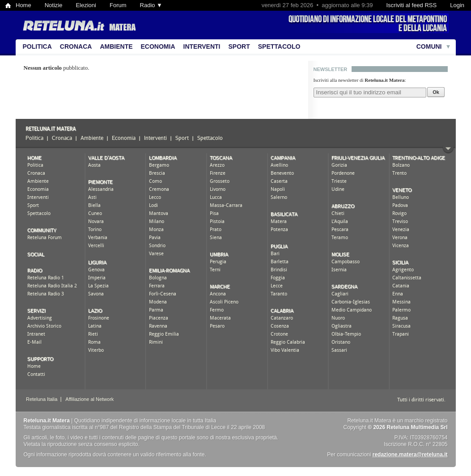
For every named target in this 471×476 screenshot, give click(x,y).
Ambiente (116, 46)
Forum (118, 5)
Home (23, 5)
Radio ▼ (151, 5)
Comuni (429, 46)
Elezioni (86, 5)
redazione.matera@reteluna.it (410, 455)
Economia (158, 46)
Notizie (54, 5)
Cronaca (76, 46)
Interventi (202, 46)
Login (457, 5)
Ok (436, 92)
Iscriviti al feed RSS (411, 5)
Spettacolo (279, 46)
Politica (37, 46)
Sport (239, 46)
